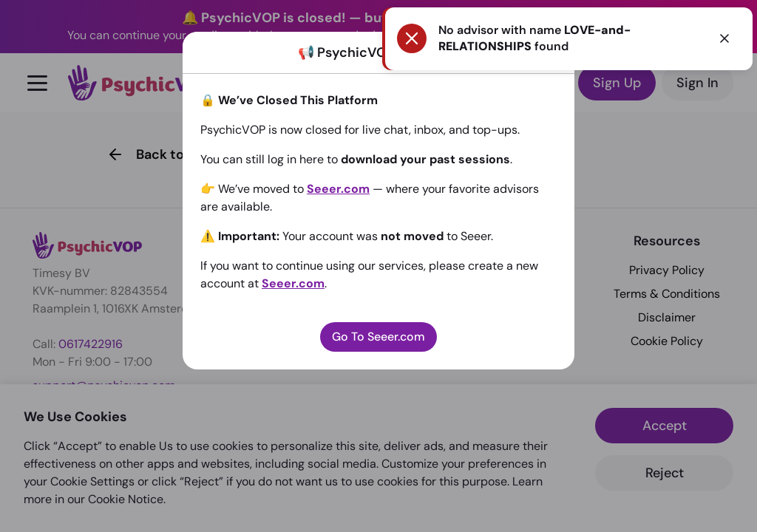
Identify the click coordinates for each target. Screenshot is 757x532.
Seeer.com (338, 189)
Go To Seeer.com (378, 337)
